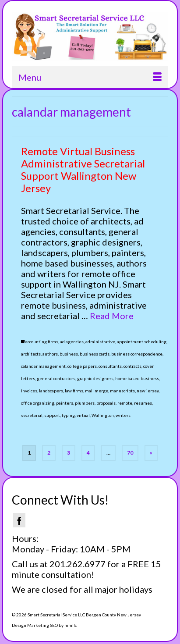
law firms (74, 391)
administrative (100, 342)
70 (130, 453)
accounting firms (42, 342)
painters (65, 403)
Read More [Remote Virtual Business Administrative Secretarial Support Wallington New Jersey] (112, 316)
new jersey (148, 391)
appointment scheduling (142, 342)
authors (50, 354)
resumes (143, 403)
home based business (137, 378)
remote (125, 403)
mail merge (97, 391)
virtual (83, 415)
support (52, 415)
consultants (110, 366)
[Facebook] (19, 520)
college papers (82, 366)
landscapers (51, 391)
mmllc (71, 625)
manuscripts (122, 391)
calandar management (43, 366)
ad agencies (72, 342)
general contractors (56, 378)
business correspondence (137, 354)
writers (123, 415)
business (69, 354)
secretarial (32, 415)
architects (31, 354)
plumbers (85, 403)
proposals (106, 403)
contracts (132, 366)
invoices (29, 391)
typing (68, 415)
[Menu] (90, 77)
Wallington (103, 415)
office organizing (38, 403)
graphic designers (95, 378)
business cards (95, 354)
